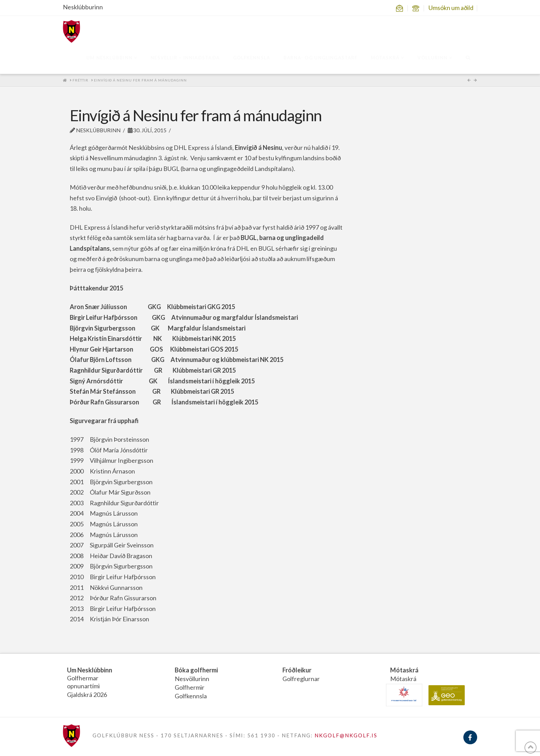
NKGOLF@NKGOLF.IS (346, 735)
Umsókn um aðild (451, 8)
